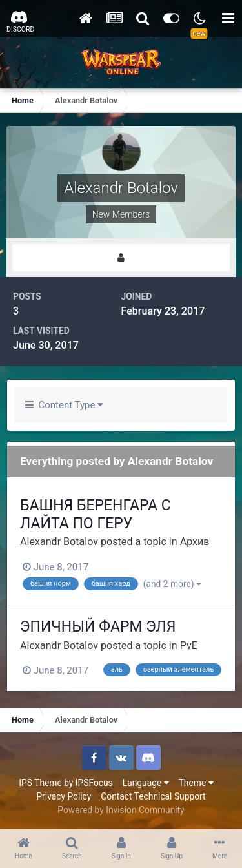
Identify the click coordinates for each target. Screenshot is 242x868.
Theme (196, 783)
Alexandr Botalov (59, 542)
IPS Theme (40, 783)
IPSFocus (94, 783)
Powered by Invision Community (121, 810)
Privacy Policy (64, 796)
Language (146, 783)
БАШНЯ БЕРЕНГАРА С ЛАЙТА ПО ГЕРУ (96, 514)
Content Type (64, 405)
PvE (189, 646)
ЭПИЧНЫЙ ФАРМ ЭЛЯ (98, 627)
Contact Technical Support (153, 796)
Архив (195, 542)
